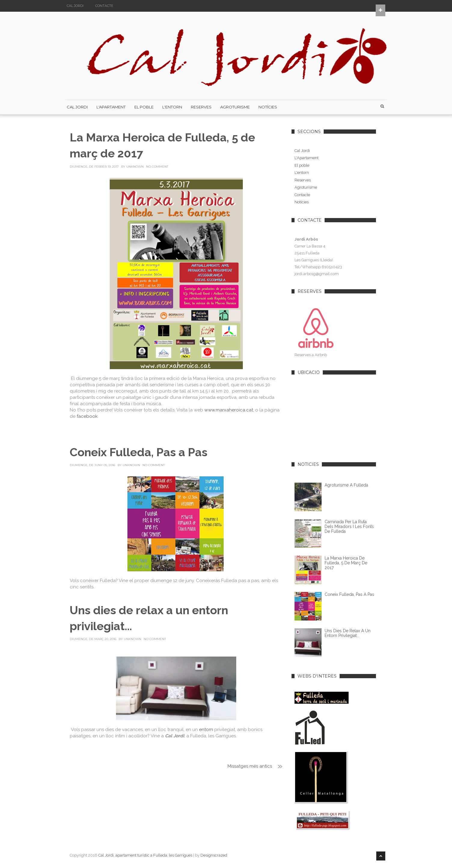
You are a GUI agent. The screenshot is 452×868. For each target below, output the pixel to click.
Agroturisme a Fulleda (346, 485)
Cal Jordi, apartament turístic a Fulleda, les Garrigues (145, 855)
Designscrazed (214, 855)
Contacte (104, 6)
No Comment (157, 167)
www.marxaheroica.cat (229, 410)
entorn (206, 730)
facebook (87, 416)
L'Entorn (172, 107)
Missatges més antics (250, 766)
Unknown (135, 167)
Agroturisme (235, 107)
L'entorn (302, 173)
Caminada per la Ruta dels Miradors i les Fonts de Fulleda (349, 527)
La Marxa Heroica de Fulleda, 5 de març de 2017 (346, 563)
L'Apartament (111, 107)
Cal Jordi (75, 6)
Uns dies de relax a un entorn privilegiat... (348, 633)
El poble (144, 107)
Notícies (268, 107)
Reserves (201, 107)
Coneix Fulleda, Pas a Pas (139, 452)
